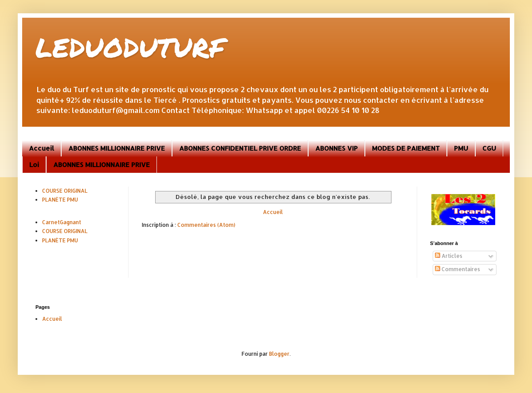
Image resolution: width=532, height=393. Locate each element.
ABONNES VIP (336, 148)
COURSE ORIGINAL (65, 191)
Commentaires (458, 269)
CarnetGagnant (62, 222)
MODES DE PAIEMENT (406, 148)
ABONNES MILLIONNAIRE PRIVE (117, 148)
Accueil (41, 148)
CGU (489, 148)
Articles (449, 256)
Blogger (279, 354)
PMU (461, 148)
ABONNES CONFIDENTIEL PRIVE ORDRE (240, 148)
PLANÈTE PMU (60, 200)
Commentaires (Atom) (206, 225)
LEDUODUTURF (130, 47)
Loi (34, 165)
